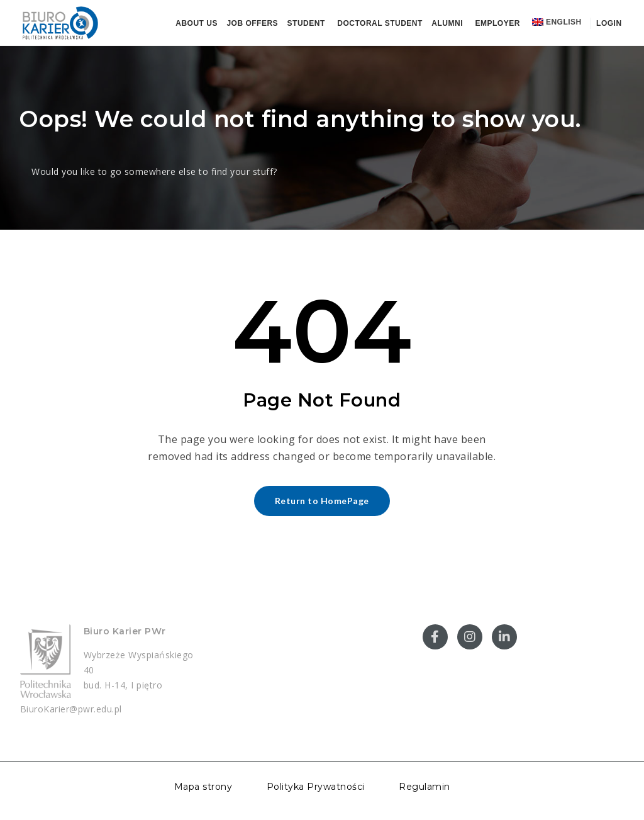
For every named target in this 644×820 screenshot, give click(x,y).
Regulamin (425, 787)
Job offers (252, 23)
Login (608, 23)
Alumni (447, 23)
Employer (498, 23)
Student (306, 23)
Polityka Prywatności (316, 787)
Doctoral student (380, 23)
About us (197, 23)
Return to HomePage (322, 501)
